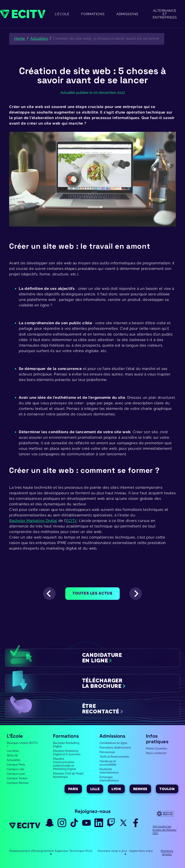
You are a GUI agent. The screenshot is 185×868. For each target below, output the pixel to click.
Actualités (13, 760)
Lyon (116, 789)
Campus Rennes (18, 783)
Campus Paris (16, 765)
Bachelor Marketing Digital (66, 745)
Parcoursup (107, 752)
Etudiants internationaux (109, 771)
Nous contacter (156, 753)
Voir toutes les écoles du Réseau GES (164, 830)
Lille (95, 789)
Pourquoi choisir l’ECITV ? (22, 745)
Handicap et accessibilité (108, 763)
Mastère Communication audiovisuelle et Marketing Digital (64, 764)
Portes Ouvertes (157, 748)
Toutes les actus (92, 593)
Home (20, 38)
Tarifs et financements (114, 757)
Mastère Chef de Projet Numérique (68, 775)
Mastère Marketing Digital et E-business (67, 753)
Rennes (140, 789)
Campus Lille (15, 769)
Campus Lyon (16, 774)
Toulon (167, 789)
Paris (73, 789)
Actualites (39, 38)
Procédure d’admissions (115, 748)
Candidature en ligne (113, 743)
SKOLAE (12, 755)
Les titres (13, 751)
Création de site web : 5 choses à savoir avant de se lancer (106, 38)
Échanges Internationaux (109, 779)
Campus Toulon (17, 778)
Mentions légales (167, 853)
